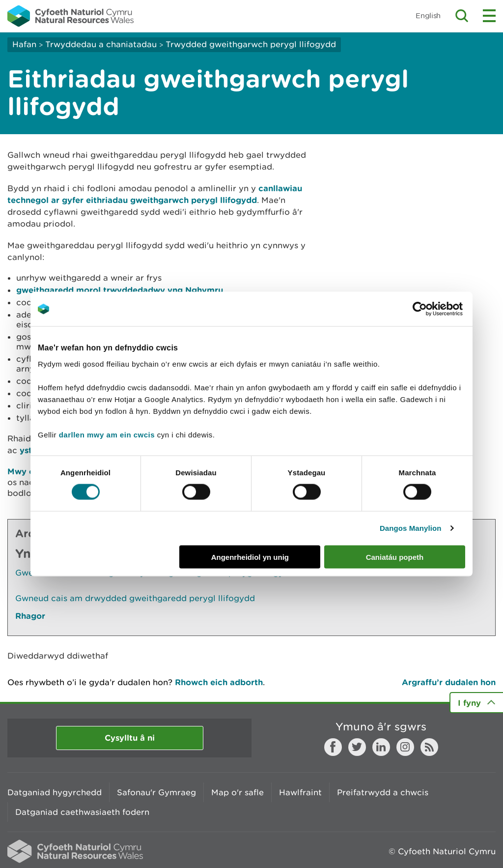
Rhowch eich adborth (219, 682)
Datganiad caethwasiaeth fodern (82, 812)
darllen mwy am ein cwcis (107, 434)
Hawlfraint (300, 792)
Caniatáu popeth (395, 557)
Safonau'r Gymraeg (156, 792)
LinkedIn (381, 747)
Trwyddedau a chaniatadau (101, 44)
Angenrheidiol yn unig (250, 557)
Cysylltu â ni (130, 738)
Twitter (357, 747)
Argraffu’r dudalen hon (449, 682)
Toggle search (462, 16)
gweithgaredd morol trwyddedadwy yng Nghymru (120, 290)
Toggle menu (489, 16)
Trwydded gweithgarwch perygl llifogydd (251, 44)
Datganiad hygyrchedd (55, 792)
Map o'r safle (238, 792)
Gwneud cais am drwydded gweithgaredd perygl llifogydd (135, 598)
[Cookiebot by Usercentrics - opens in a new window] (437, 309)
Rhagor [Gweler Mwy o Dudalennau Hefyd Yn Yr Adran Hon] (30, 616)
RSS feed (429, 747)
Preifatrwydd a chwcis (383, 792)
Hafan (24, 44)
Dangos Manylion (411, 528)
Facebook (333, 747)
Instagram (405, 747)
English (428, 15)
